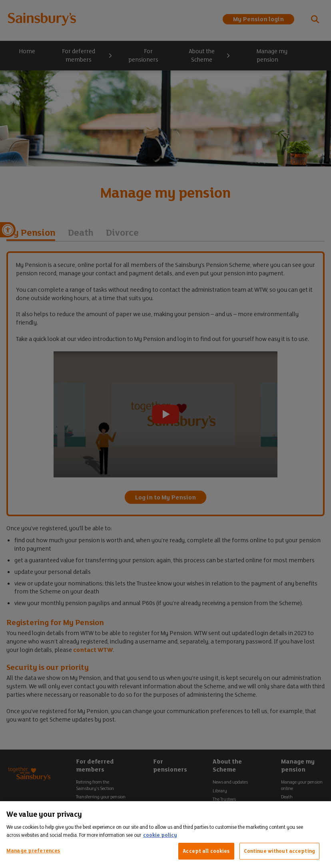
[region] (165, 835)
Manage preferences (33, 851)
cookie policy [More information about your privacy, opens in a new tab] (160, 835)
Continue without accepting (279, 851)
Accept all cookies (206, 851)
